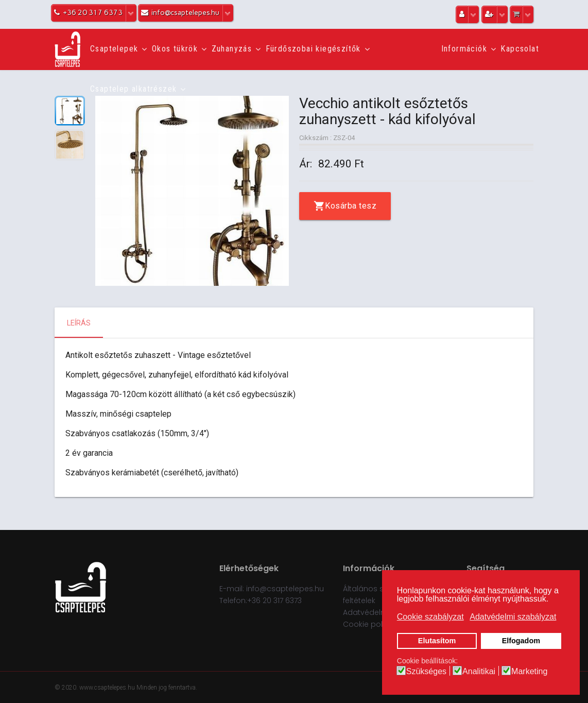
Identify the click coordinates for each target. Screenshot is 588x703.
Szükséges (426, 672)
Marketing (529, 672)
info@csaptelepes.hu (285, 589)
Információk (464, 49)
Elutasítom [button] (437, 641)
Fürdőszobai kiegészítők (313, 49)
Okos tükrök (175, 49)
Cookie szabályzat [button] (430, 617)
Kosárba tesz (351, 206)
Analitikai (479, 672)
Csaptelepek (114, 49)
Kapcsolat (520, 49)
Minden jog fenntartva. (167, 688)
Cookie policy (368, 624)
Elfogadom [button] (521, 641)
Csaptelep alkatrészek (133, 89)
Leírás (79, 323)
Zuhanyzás (232, 49)
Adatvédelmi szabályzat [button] (513, 617)
